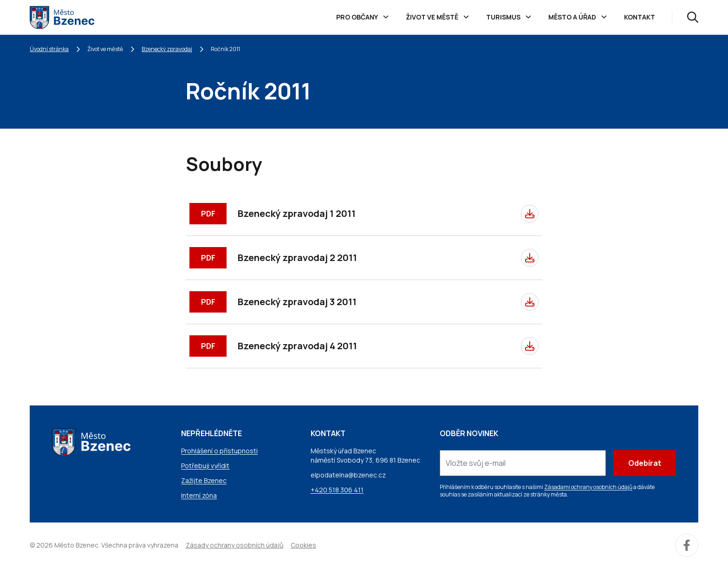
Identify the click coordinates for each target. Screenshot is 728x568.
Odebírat (645, 463)
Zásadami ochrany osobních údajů (588, 487)
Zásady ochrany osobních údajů (234, 545)
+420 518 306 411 (337, 490)
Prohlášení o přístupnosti (219, 451)
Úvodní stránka (49, 49)
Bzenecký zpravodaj (167, 49)
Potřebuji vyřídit (205, 466)
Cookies (303, 545)
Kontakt (640, 17)
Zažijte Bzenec (204, 480)
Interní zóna (199, 495)
